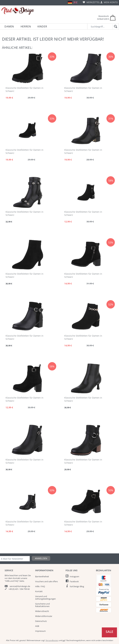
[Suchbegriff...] (103, 26)
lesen (25, 575)
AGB (37, 626)
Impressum (40, 631)
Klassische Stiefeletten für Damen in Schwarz (24, 89)
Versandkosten (52, 640)
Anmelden (41, 558)
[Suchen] (115, 27)
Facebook (74, 581)
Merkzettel (91, 2)
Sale (109, 632)
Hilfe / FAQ (40, 586)
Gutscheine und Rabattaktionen (42, 605)
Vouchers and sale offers (46, 581)
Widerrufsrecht (42, 611)
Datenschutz (41, 621)
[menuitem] (91, 2)
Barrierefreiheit (42, 576)
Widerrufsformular (44, 616)
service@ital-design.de (20, 586)
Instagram (74, 576)
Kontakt (39, 591)
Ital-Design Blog (77, 586)
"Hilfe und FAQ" (12, 581)
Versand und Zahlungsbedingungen (45, 598)
